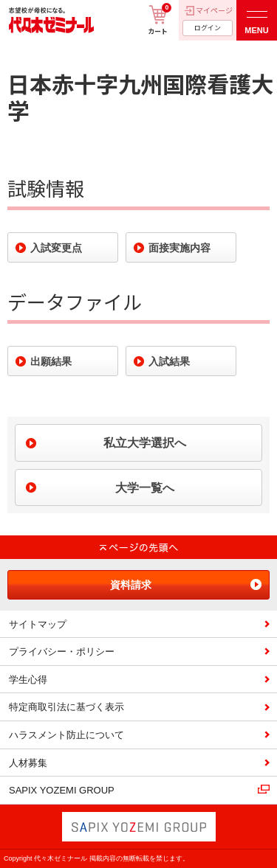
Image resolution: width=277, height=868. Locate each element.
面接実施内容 (179, 248)
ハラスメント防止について (66, 735)
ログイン (208, 28)
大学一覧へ (145, 488)
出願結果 (51, 361)
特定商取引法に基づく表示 (66, 707)
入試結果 (169, 361)
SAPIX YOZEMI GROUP (62, 790)
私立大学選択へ (145, 443)
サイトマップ (38, 624)
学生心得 (28, 680)
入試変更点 (56, 248)
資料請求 (131, 585)
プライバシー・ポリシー (62, 652)
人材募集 (28, 763)
